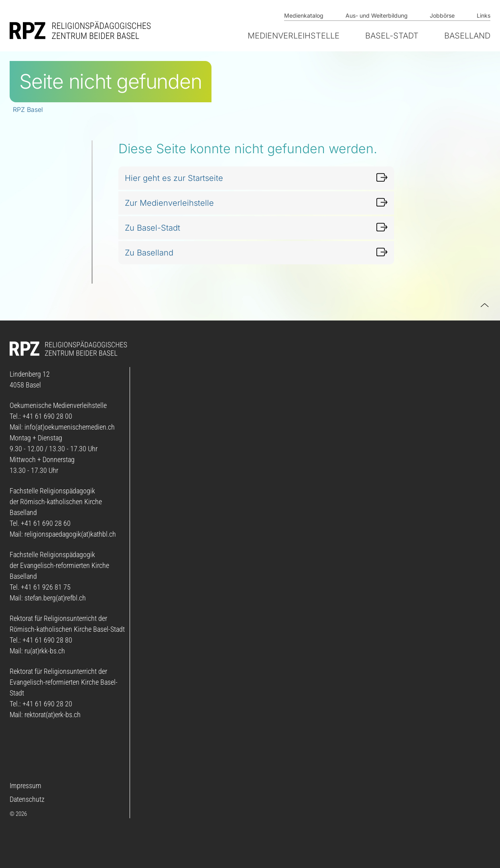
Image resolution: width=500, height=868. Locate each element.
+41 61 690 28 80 (47, 640)
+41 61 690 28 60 (46, 523)
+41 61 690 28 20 (47, 704)
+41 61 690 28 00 (47, 416)
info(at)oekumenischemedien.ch (70, 427)
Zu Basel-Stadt (152, 228)
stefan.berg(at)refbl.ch (55, 598)
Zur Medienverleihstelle (169, 203)
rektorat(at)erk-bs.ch (53, 715)
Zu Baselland (149, 253)
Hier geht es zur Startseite (174, 178)
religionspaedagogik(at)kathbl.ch (70, 534)
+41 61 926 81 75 (46, 587)
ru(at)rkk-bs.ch (45, 651)
